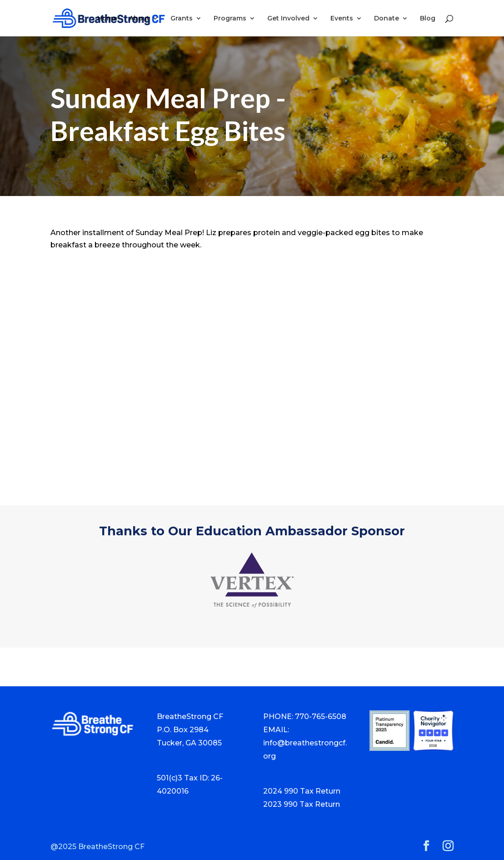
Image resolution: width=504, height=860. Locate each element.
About (139, 19)
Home (107, 19)
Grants (182, 19)
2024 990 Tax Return (302, 791)
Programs (230, 19)
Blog (428, 19)
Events (342, 19)
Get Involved (288, 19)
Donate (387, 19)
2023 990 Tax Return (302, 804)
